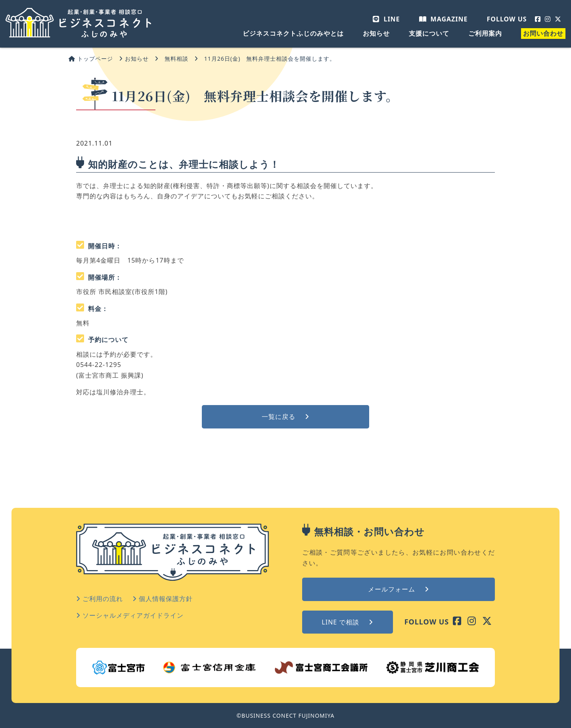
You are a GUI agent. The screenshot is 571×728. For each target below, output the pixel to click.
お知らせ (376, 33)
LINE (386, 19)
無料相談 (176, 59)
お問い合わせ (543, 33)
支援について (429, 33)
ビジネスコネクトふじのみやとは (293, 33)
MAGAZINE (444, 19)
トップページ (91, 59)
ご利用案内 (485, 33)
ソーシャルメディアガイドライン (130, 615)
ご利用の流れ (100, 599)
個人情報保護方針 (163, 599)
